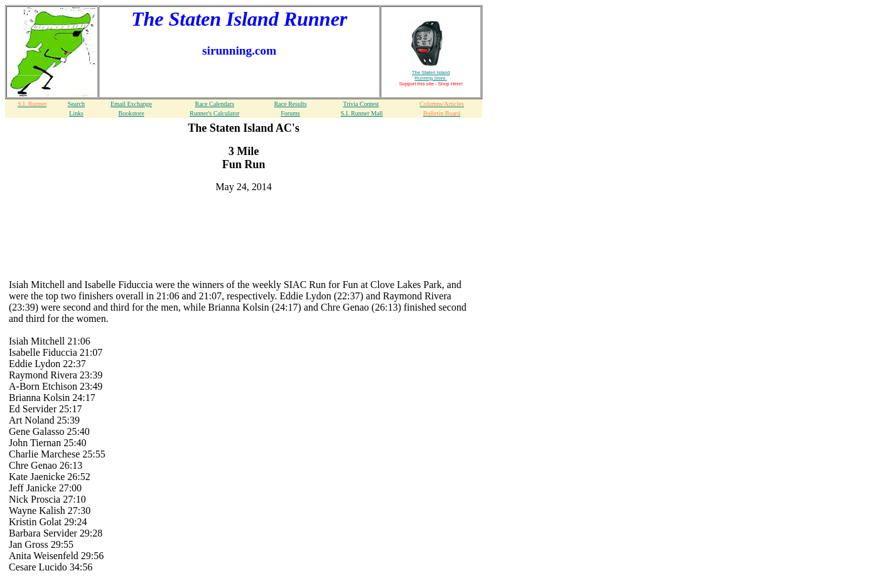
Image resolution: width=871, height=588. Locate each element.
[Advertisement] (244, 222)
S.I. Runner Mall (361, 113)
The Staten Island (431, 75)
